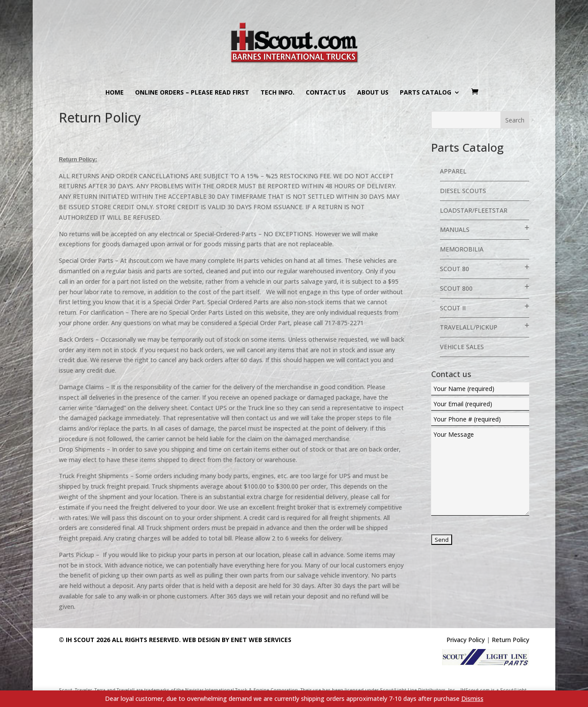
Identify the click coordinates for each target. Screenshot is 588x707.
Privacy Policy (466, 640)
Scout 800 (456, 288)
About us (373, 93)
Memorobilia (462, 249)
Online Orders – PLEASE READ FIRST (192, 93)
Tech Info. (277, 93)
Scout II (453, 308)
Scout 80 (455, 269)
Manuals (455, 229)
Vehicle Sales (462, 347)
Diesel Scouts (463, 191)
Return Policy (510, 640)
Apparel (453, 171)
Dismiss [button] (472, 699)
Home (115, 93)
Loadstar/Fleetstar (474, 210)
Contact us (326, 93)
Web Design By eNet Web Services (237, 640)
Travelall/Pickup (469, 327)
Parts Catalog (426, 93)
